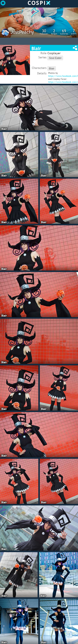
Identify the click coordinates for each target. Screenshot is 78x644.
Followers (44, 32)
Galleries (64, 32)
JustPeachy (22, 32)
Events (74, 32)
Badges (54, 32)
